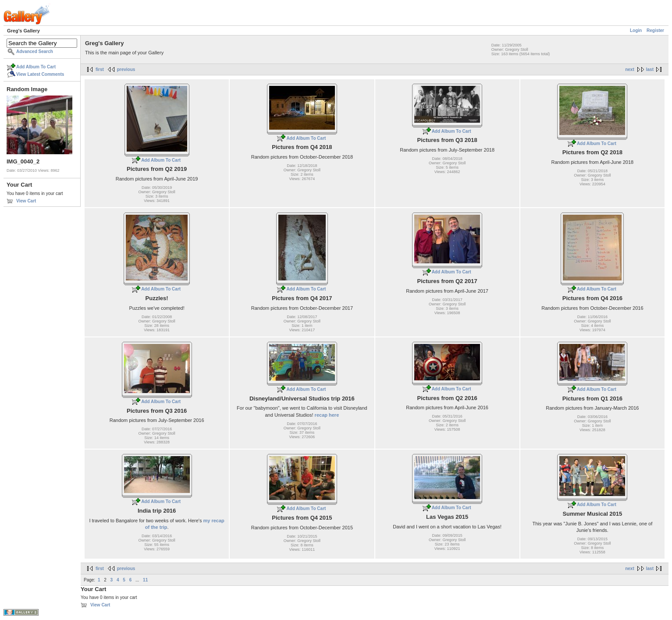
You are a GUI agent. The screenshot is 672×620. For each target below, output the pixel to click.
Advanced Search (35, 51)
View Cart (26, 201)
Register (655, 30)
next (630, 69)
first (100, 69)
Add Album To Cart (36, 67)
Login (636, 30)
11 (145, 580)
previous (126, 69)
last (650, 69)
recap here (327, 415)
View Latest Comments (40, 74)
